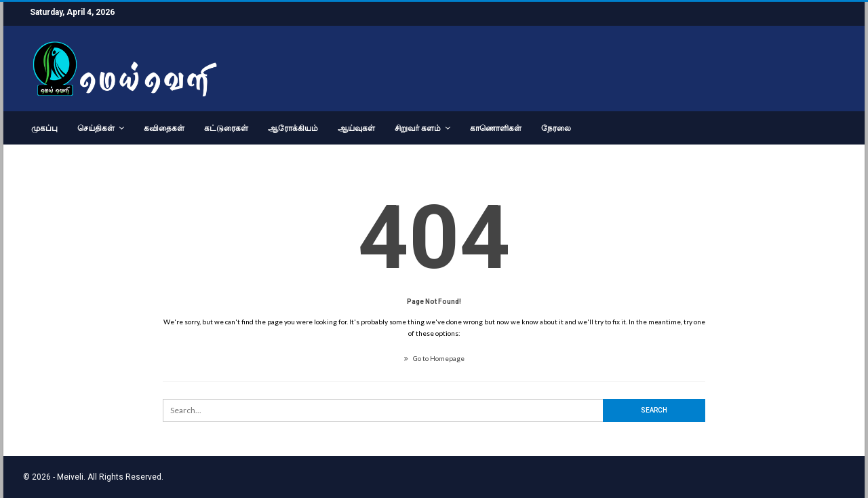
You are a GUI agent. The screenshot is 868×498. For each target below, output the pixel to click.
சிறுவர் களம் (418, 128)
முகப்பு (44, 128)
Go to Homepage (434, 358)
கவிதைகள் (164, 128)
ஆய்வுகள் (356, 128)
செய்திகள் (96, 128)
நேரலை (556, 128)
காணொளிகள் (496, 128)
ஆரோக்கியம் (293, 128)
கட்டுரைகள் (226, 128)
